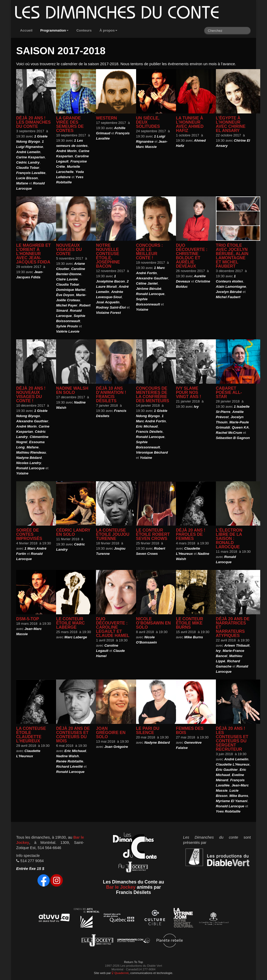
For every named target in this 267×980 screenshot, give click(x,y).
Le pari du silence (148, 731)
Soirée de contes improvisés (29, 534)
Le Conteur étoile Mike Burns (190, 623)
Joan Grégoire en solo (111, 733)
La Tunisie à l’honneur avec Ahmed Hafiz (190, 124)
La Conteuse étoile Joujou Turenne (113, 534)
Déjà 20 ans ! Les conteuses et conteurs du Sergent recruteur (232, 739)
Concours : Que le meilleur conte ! (150, 252)
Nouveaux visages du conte (69, 249)
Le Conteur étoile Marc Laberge (70, 623)
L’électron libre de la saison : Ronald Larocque (229, 539)
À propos (108, 30)
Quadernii (120, 973)
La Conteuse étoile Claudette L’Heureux (31, 735)
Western (106, 118)
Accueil (26, 30)
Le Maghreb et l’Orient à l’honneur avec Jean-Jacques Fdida (33, 254)
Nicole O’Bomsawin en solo (153, 623)
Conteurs (84, 30)
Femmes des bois (190, 731)
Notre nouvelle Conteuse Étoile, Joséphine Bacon (108, 256)
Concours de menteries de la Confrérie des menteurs (153, 395)
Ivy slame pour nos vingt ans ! (189, 392)
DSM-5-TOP (28, 619)
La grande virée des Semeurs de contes (70, 124)
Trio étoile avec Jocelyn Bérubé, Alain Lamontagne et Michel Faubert (232, 256)
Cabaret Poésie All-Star (229, 392)
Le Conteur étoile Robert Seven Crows (153, 534)
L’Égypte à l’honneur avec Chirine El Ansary (231, 124)
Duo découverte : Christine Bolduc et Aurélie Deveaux (192, 256)
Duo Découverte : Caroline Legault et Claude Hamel (113, 627)
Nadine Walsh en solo (72, 390)
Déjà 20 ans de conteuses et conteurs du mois (73, 735)
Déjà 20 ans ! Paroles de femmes (191, 534)
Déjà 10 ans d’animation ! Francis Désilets (111, 395)
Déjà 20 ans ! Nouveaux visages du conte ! (31, 395)
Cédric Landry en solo (73, 532)
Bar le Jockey (121, 887)
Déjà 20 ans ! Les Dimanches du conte (33, 122)
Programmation (54, 30)
